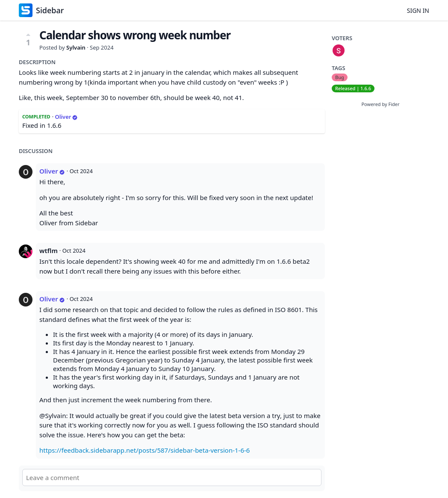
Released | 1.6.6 (353, 88)
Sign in (418, 10)
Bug (340, 77)
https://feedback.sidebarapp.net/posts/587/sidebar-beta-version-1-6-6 (144, 450)
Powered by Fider (380, 104)
